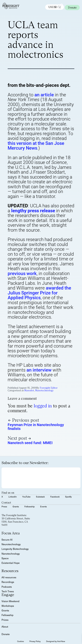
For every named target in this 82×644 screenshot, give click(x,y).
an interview (39, 370)
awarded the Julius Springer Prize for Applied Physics (39, 293)
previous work (22, 273)
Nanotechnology (44, 390)
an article (44, 95)
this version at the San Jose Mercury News (36, 146)
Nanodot (29, 390)
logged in (43, 406)
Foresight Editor (49, 388)
